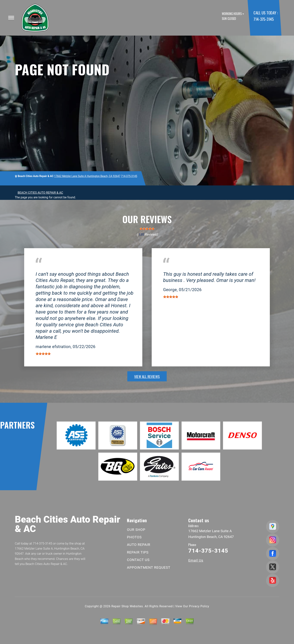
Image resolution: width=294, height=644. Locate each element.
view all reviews (147, 376)
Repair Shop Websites (127, 606)
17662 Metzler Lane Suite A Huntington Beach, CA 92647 (87, 176)
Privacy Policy (199, 606)
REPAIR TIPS (138, 552)
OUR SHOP (136, 530)
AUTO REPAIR (139, 545)
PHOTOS (134, 537)
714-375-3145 (264, 19)
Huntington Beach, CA (50, 269)
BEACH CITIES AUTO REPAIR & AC (40, 193)
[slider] (147, 229)
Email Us (196, 560)
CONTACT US (138, 560)
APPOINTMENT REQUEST (149, 567)
